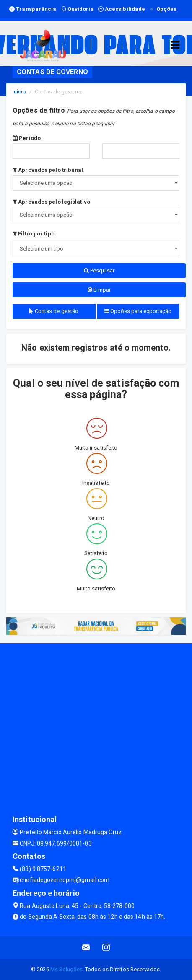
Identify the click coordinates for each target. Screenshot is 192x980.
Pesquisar (99, 270)
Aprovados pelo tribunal (48, 170)
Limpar (99, 290)
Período (27, 138)
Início (19, 92)
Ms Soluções (66, 969)
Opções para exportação (138, 311)
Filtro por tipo (34, 234)
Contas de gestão (54, 311)
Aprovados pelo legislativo (51, 202)
